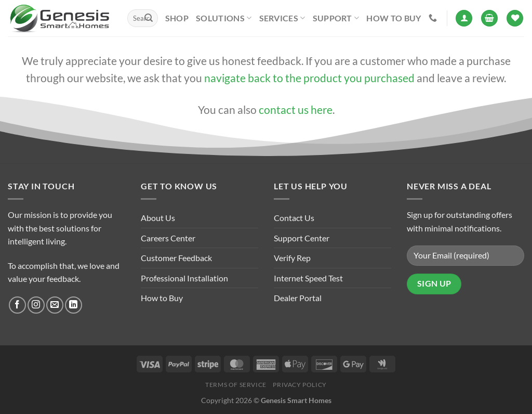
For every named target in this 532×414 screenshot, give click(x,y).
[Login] (464, 18)
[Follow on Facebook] (17, 305)
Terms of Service (236, 385)
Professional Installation (184, 278)
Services (282, 18)
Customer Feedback (176, 258)
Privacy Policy (300, 385)
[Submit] (149, 18)
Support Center (302, 238)
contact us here (296, 109)
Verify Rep (292, 258)
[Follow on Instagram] (36, 305)
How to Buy (394, 18)
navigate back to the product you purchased (309, 78)
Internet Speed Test (308, 278)
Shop (177, 18)
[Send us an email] (55, 305)
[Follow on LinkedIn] (74, 305)
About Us (158, 218)
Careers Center (168, 238)
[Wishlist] (515, 18)
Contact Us (294, 218)
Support (336, 18)
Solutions (224, 18)
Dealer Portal (298, 298)
